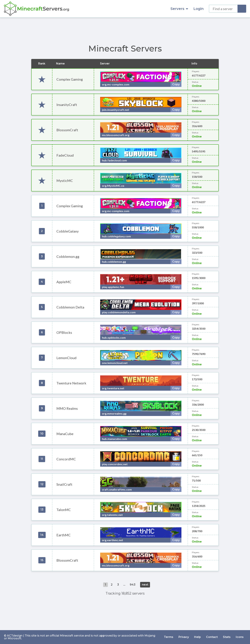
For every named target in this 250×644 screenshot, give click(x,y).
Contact (212, 637)
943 (133, 585)
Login (199, 9)
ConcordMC (66, 459)
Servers (179, 9)
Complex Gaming (70, 79)
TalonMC (64, 510)
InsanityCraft (67, 105)
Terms (169, 637)
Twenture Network (71, 383)
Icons (240, 637)
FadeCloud (65, 155)
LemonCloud (66, 358)
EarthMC (64, 535)
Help (197, 637)
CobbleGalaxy (68, 231)
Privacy (184, 637)
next (145, 585)
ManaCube (65, 434)
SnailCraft (64, 484)
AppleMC (64, 282)
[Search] (242, 9)
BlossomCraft (67, 130)
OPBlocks (64, 332)
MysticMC (65, 181)
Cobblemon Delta (70, 307)
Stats (227, 637)
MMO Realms (67, 408)
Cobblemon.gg (68, 256)
